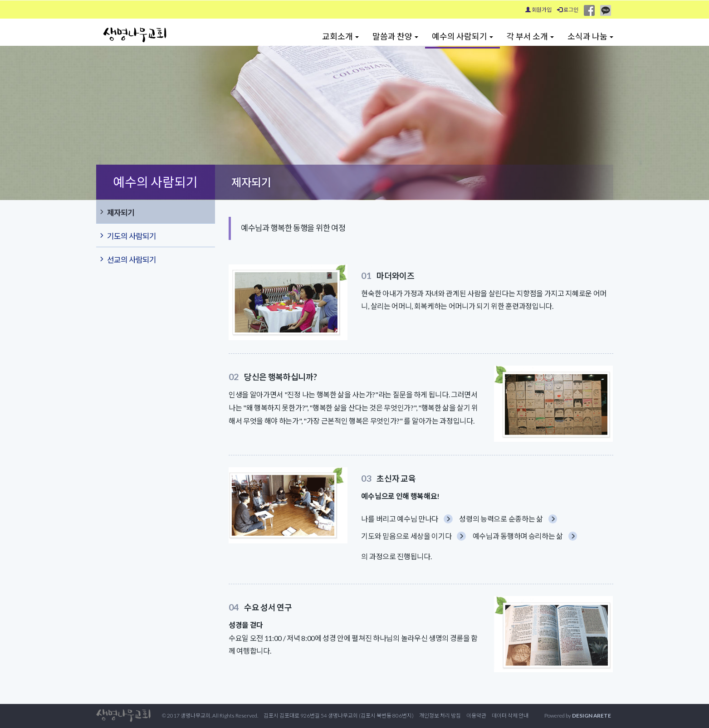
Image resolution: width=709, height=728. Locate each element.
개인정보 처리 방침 (440, 716)
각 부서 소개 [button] (530, 36)
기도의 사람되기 (127, 235)
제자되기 (116, 212)
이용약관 (476, 716)
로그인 (568, 10)
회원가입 (538, 10)
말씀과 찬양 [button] (395, 36)
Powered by (578, 716)
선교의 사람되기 (127, 259)
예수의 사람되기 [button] (462, 36)
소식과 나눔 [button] (590, 36)
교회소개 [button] (340, 36)
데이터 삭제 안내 (510, 716)
